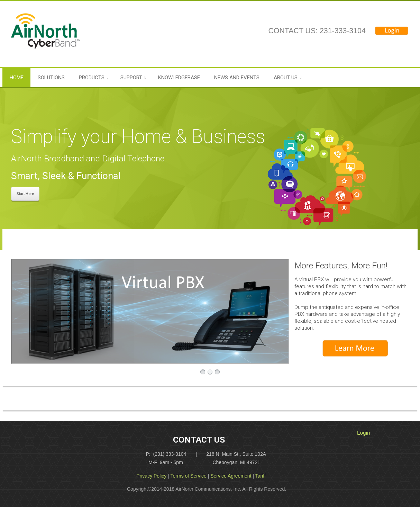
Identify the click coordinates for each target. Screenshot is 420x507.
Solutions (51, 78)
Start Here (25, 194)
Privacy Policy (151, 476)
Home (17, 78)
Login (364, 433)
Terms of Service (189, 476)
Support (131, 78)
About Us (286, 78)
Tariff (261, 476)
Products (92, 78)
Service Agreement (231, 476)
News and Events (237, 78)
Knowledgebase (179, 78)
